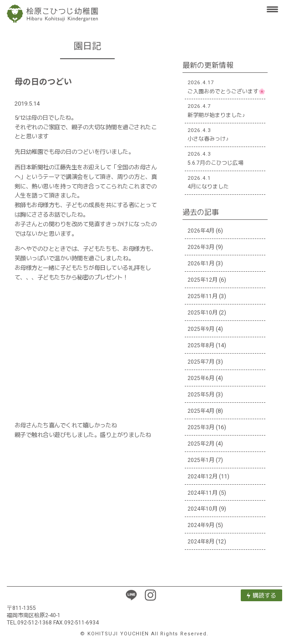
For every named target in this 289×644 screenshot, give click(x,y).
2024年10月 (203, 509)
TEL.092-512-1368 (29, 623)
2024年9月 (201, 525)
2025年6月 (201, 378)
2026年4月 (201, 231)
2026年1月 (201, 264)
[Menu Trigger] (273, 9)
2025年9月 (201, 329)
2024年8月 (201, 542)
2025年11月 (203, 296)
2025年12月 (203, 280)
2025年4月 (201, 411)
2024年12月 (203, 477)
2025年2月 (201, 444)
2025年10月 (203, 313)
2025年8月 (201, 345)
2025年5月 (201, 395)
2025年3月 (201, 427)
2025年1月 (201, 460)
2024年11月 (203, 493)
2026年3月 (201, 247)
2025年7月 (201, 362)
